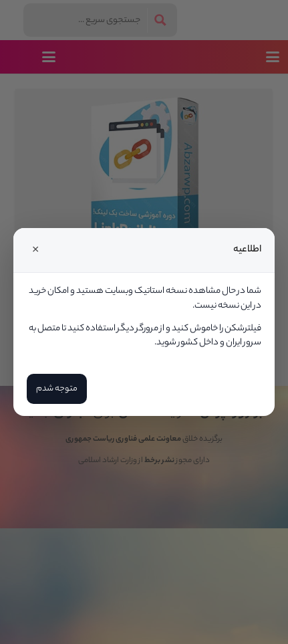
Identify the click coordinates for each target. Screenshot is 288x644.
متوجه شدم (57, 389)
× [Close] (35, 250)
